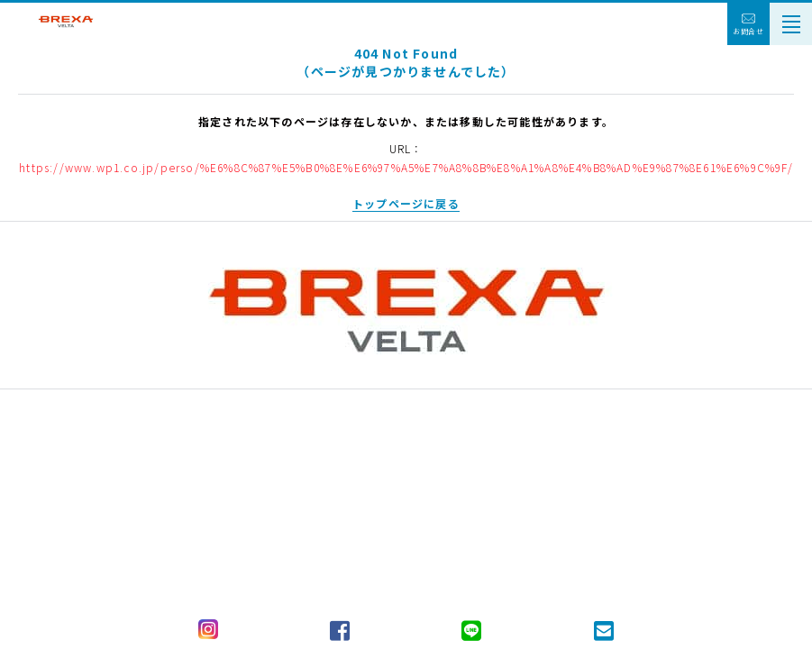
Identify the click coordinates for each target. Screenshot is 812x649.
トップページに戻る (406, 203)
